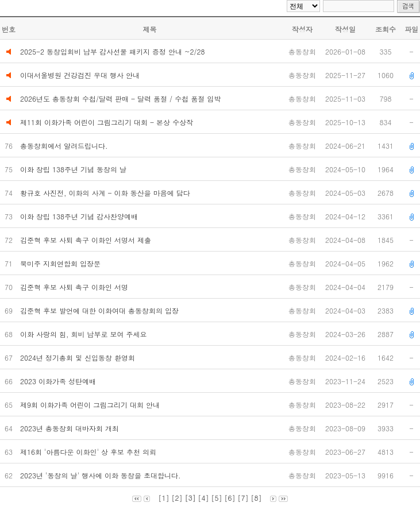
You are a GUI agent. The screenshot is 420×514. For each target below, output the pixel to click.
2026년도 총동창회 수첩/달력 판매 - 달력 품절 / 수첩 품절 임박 (120, 98)
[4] (203, 498)
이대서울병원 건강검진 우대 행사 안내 (80, 75)
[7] (243, 498)
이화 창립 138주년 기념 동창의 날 (74, 169)
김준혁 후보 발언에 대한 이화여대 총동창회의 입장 (101, 310)
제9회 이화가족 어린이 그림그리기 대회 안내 (91, 405)
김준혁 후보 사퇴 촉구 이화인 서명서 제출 (87, 240)
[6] (230, 498)
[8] (257, 498)
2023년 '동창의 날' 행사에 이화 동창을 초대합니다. (102, 475)
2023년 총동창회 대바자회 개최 (72, 428)
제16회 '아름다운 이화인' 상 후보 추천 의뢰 (89, 452)
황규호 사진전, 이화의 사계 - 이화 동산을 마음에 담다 (106, 193)
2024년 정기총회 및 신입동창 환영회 (79, 358)
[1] (163, 498)
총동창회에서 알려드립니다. (65, 146)
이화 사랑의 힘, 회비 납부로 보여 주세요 (85, 334)
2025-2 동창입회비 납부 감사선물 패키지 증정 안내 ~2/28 (113, 51)
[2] (177, 498)
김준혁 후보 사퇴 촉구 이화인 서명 (75, 287)
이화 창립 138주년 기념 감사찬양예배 (80, 216)
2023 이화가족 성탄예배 (59, 381)
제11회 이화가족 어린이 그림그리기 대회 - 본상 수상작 (107, 122)
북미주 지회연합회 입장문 (61, 263)
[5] (217, 498)
